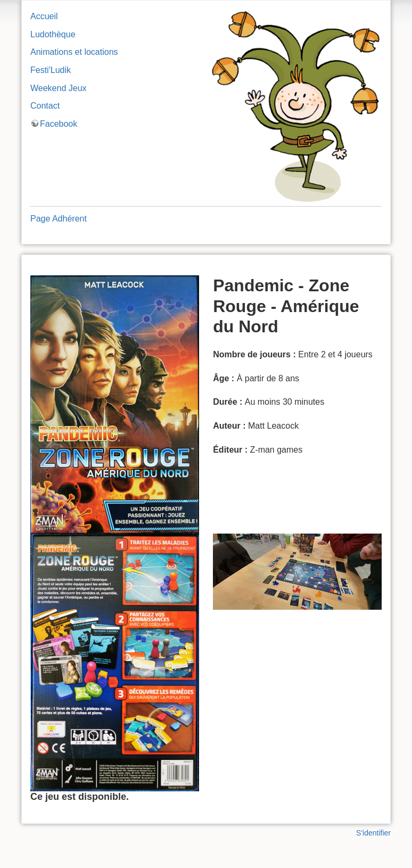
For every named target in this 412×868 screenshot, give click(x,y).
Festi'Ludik (51, 70)
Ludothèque (53, 34)
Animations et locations (74, 52)
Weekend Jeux (59, 88)
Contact (45, 106)
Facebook (59, 124)
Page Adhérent (59, 219)
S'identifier (373, 833)
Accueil (44, 16)
